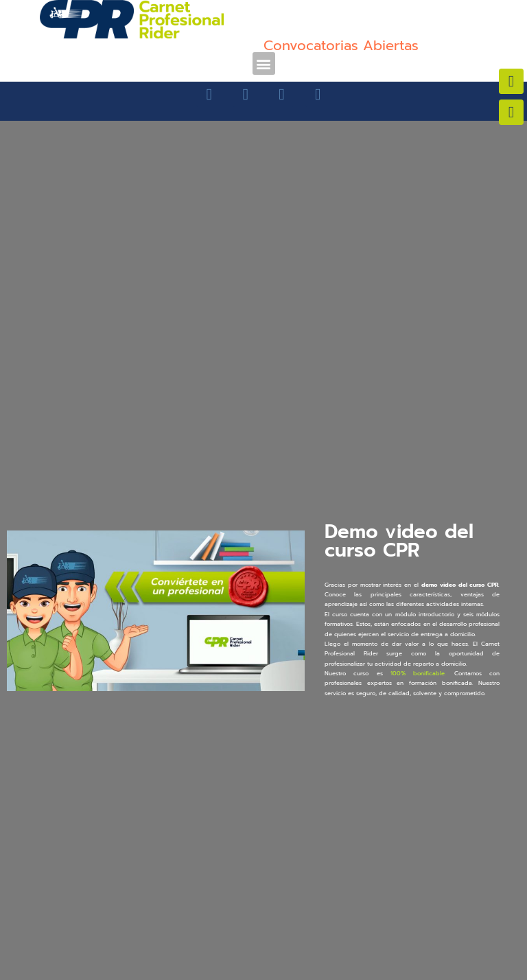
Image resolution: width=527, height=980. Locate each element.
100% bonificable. (418, 674)
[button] (264, 63)
